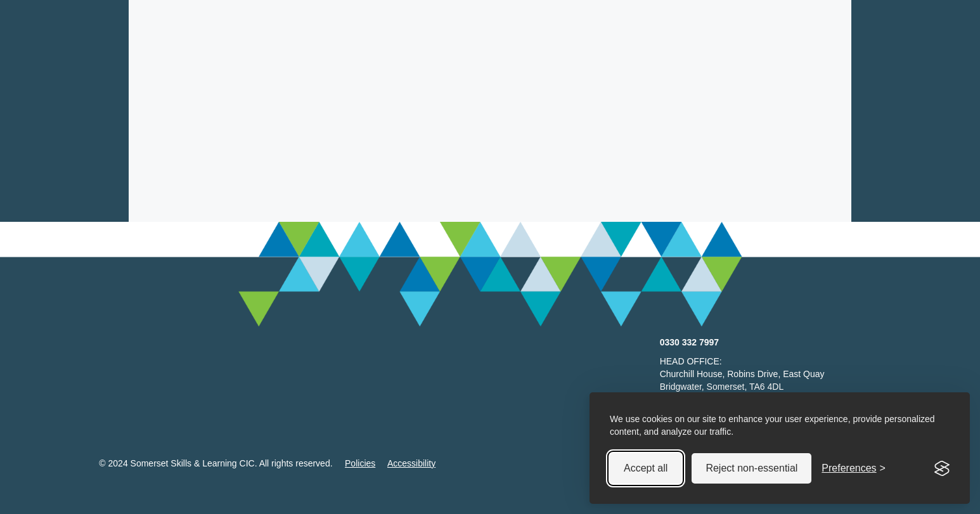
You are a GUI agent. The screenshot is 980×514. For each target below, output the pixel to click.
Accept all (646, 468)
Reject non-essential (751, 468)
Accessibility (411, 463)
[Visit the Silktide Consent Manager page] (942, 468)
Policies (360, 463)
